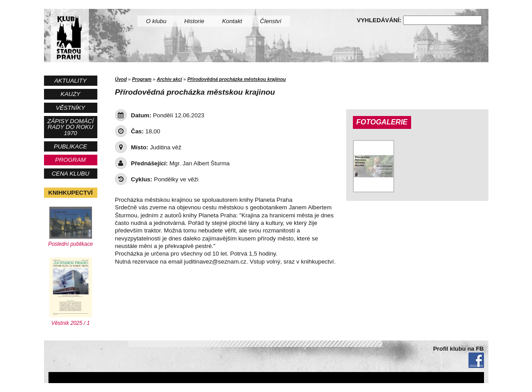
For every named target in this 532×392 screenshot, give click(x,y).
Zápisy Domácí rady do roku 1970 (70, 127)
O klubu (156, 21)
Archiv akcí (170, 79)
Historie (194, 21)
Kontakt (232, 21)
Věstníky (71, 108)
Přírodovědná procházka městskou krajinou (236, 79)
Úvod (121, 79)
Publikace (70, 146)
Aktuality (70, 81)
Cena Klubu (70, 174)
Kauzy (70, 94)
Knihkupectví (71, 193)
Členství (271, 21)
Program (70, 160)
